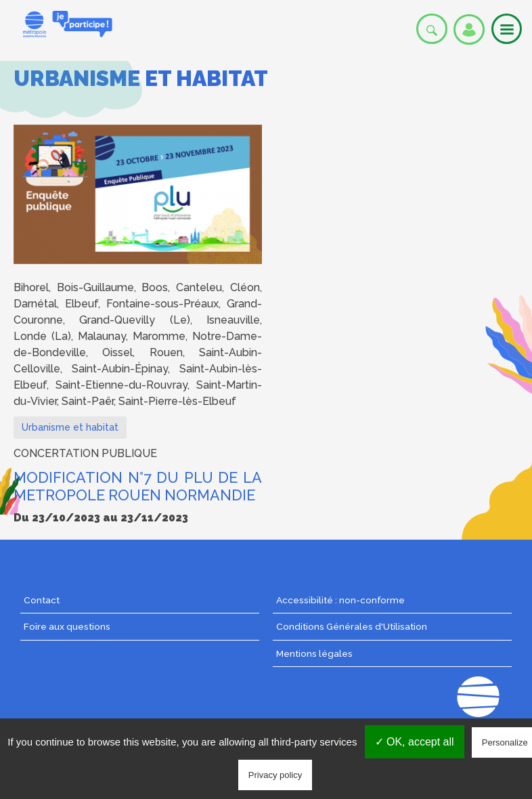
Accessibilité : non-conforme (340, 600)
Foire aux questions (67, 626)
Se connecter (469, 29)
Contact (42, 600)
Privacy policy (275, 775)
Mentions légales (314, 653)
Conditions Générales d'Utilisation (352, 626)
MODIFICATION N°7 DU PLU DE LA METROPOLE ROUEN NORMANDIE (138, 487)
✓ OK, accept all (415, 742)
